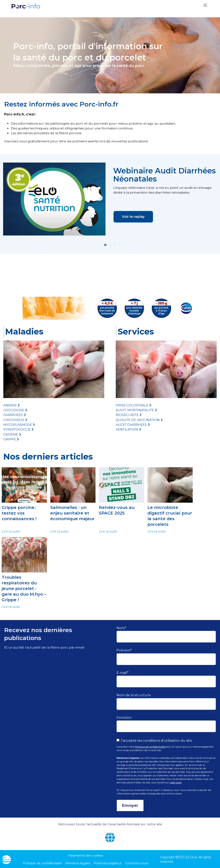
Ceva (193, 857)
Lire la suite (11, 531)
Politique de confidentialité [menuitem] (43, 863)
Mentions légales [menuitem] (78, 863)
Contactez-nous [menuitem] (137, 863)
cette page (176, 782)
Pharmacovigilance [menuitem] (108, 863)
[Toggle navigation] (205, 6)
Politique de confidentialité (150, 747)
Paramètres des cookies (85, 855)
